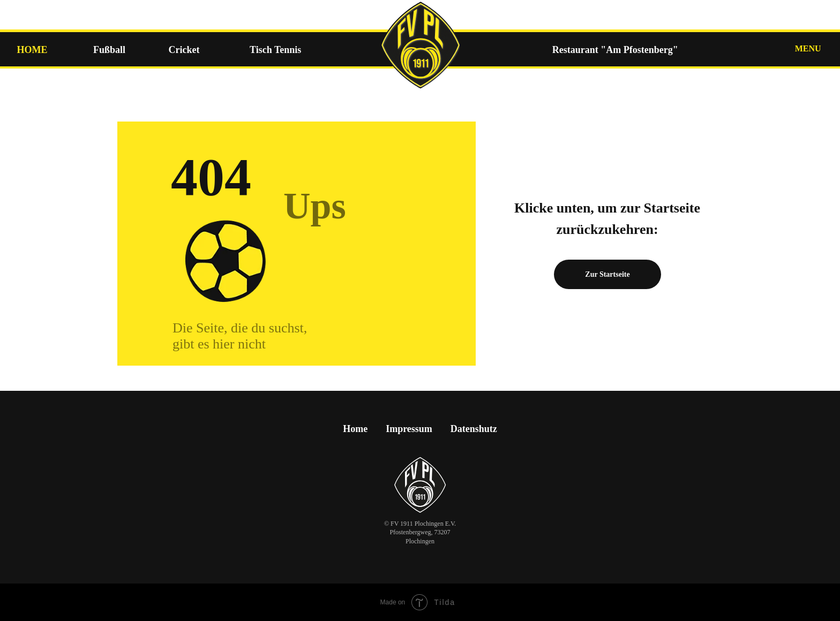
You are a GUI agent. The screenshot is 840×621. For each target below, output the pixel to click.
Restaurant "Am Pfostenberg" (615, 50)
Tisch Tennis (275, 50)
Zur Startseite (607, 274)
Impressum (409, 429)
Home (355, 429)
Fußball (109, 50)
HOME (32, 50)
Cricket (184, 50)
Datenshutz (474, 429)
